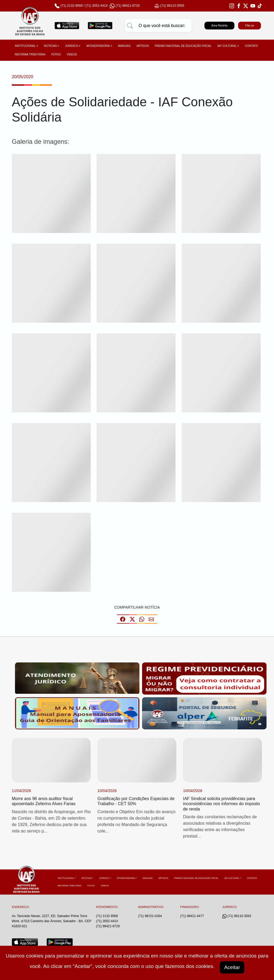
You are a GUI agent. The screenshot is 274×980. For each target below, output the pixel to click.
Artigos (143, 46)
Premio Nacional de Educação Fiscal (183, 46)
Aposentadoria (98, 46)
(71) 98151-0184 (150, 916)
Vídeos (72, 54)
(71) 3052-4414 (96, 6)
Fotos (56, 54)
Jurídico (71, 46)
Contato (252, 46)
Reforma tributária (30, 54)
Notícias (50, 46)
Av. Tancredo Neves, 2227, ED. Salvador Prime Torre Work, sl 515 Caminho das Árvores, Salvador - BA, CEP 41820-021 (52, 921)
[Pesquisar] (130, 26)
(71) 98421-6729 (108, 926)
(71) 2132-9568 (72, 6)
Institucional (25, 46)
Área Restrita (219, 26)
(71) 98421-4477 (192, 916)
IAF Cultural (227, 46)
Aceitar (232, 967)
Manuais (124, 46)
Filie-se (250, 26)
